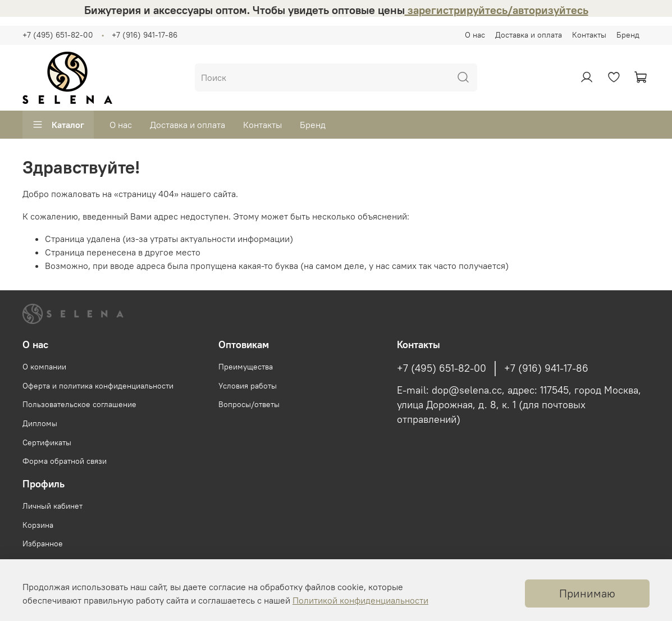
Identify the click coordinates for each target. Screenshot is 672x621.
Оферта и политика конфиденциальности (98, 386)
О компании (44, 367)
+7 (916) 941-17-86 (145, 35)
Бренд (628, 35)
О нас (475, 35)
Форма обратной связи (65, 461)
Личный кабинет (52, 506)
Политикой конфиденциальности (360, 600)
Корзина (38, 525)
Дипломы (40, 423)
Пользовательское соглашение (79, 404)
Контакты (589, 35)
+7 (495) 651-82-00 (58, 35)
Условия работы (248, 386)
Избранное (43, 544)
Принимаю (587, 593)
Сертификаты (47, 442)
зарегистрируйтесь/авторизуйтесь (497, 10)
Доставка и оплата (529, 35)
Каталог (58, 125)
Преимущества (246, 367)
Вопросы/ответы (249, 404)
